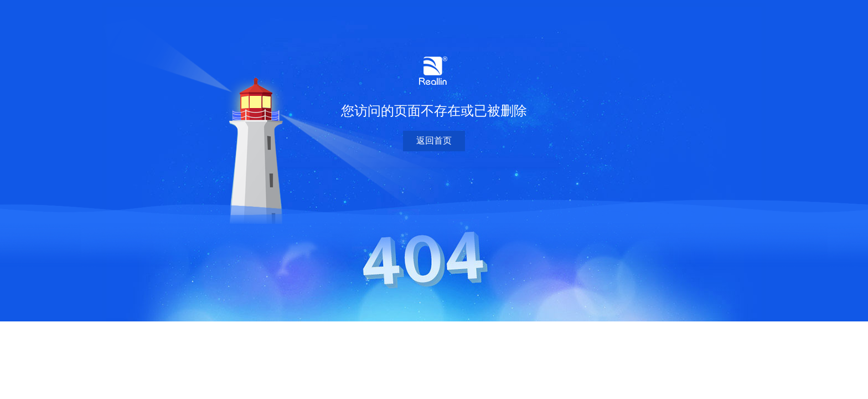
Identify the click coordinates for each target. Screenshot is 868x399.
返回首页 (434, 140)
